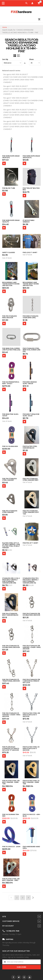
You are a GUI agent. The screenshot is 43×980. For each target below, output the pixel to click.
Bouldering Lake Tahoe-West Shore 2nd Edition (31, 284)
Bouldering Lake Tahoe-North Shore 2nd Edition (11, 284)
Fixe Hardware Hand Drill (31, 847)
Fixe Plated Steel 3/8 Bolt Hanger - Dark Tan (11, 782)
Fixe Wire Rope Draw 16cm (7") (11, 221)
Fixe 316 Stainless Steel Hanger (10, 479)
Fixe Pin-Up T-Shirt (30, 543)
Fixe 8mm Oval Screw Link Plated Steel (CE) (11, 349)
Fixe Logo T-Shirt (30, 252)
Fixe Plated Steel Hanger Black (30, 447)
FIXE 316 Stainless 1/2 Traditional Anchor (11, 680)
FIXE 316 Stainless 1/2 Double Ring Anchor (11, 647)
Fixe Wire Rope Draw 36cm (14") (11, 157)
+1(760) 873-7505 (12, 931)
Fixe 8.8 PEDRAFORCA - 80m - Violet (11, 383)
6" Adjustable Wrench (29, 221)
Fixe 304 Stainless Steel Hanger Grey (31, 479)
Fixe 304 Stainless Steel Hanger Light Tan (31, 512)
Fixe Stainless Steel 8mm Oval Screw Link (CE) (32, 350)
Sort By (5, 59)
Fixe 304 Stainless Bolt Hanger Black (10, 614)
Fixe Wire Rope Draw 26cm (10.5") (31, 157)
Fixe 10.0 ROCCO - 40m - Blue (32, 815)
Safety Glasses (9, 252)
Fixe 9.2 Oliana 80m (10, 446)
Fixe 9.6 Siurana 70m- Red (11, 815)
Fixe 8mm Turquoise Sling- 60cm (31, 415)
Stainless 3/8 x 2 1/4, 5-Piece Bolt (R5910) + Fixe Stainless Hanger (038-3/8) (11, 581)
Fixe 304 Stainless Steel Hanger (10, 512)
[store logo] (21, 12)
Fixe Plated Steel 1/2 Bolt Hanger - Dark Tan (31, 782)
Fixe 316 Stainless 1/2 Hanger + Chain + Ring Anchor (11, 715)
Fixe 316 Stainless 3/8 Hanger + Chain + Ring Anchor (32, 647)
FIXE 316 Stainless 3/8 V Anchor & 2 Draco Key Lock (31, 681)
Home (5, 27)
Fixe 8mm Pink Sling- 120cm (11, 415)
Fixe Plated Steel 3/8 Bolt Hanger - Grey (11, 880)
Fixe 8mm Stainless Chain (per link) (31, 317)
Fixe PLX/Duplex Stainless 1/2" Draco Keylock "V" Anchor (11, 748)
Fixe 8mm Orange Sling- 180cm (30, 383)
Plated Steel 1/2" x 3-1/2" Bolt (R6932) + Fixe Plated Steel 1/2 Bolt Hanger (11, 545)
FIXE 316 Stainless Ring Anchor (10, 317)
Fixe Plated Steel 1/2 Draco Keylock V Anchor (31, 748)
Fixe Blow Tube (9, 188)
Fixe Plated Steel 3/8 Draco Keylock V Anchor (31, 715)
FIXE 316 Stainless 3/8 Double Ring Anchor (31, 614)
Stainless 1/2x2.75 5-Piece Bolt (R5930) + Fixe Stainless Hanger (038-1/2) (31, 581)
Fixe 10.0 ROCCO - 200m (11, 847)
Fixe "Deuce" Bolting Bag (31, 189)
